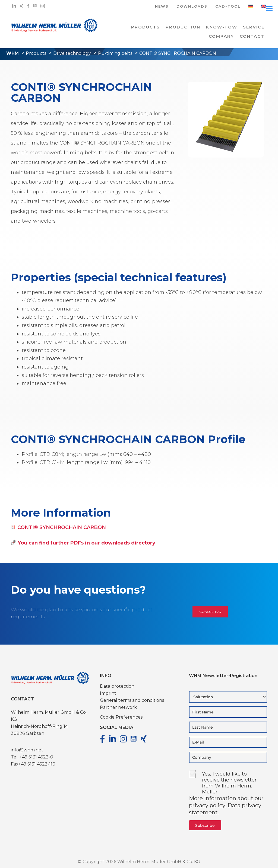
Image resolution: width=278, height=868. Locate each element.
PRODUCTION (183, 27)
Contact (252, 36)
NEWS (162, 7)
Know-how (222, 27)
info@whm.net (27, 750)
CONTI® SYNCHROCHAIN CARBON (58, 527)
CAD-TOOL (228, 7)
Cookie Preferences (121, 717)
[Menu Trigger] (269, 8)
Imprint (108, 693)
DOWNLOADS (192, 7)
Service (254, 27)
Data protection (117, 686)
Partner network (118, 707)
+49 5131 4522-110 (37, 764)
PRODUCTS (146, 27)
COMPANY (221, 36)
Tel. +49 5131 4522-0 (32, 757)
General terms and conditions (132, 700)
